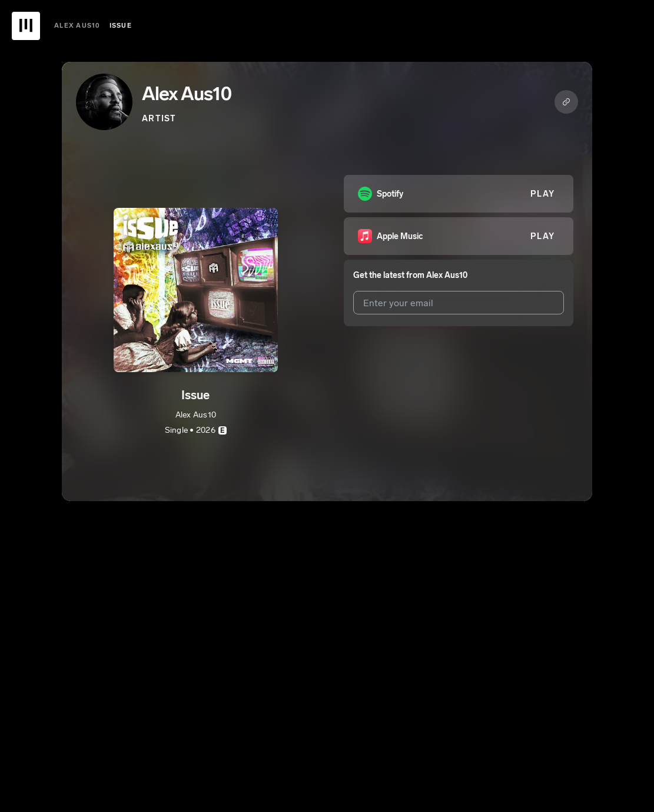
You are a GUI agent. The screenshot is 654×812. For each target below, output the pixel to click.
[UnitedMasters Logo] (26, 26)
